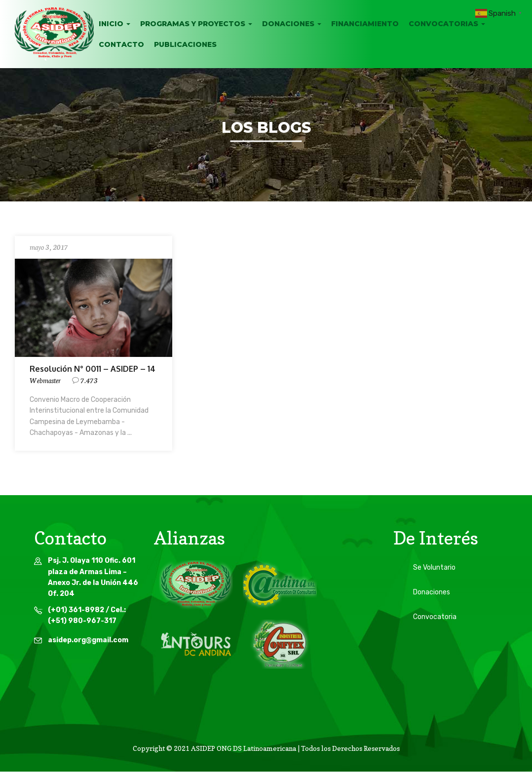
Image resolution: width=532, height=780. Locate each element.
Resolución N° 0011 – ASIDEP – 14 (93, 369)
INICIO (114, 24)
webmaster (45, 380)
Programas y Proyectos (196, 24)
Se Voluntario (434, 567)
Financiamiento (365, 24)
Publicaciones (185, 44)
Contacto (121, 44)
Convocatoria (435, 617)
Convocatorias (447, 24)
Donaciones (292, 24)
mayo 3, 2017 (49, 247)
